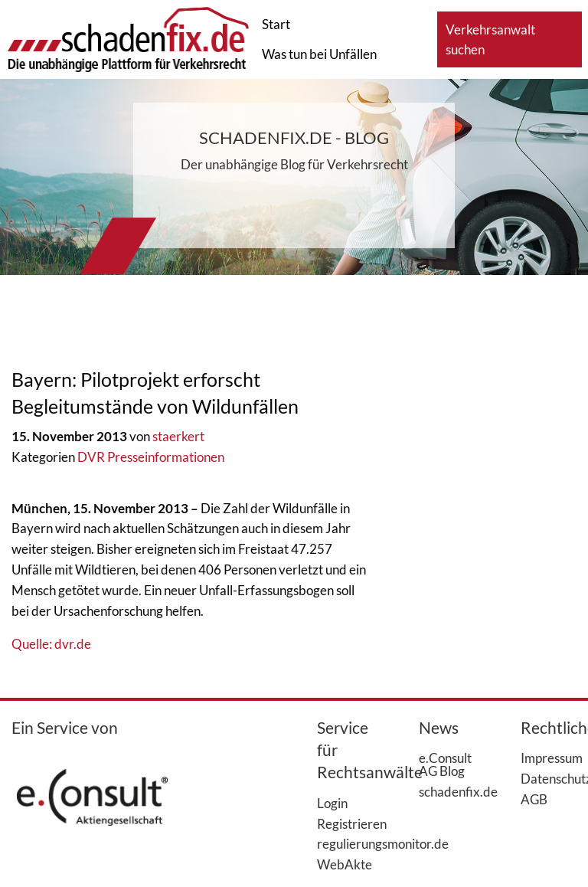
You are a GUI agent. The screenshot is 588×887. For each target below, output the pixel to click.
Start (276, 24)
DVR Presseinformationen (151, 457)
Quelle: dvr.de (51, 644)
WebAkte (345, 864)
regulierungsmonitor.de (345, 843)
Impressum (549, 758)
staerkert (178, 436)
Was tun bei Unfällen (319, 54)
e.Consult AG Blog (445, 764)
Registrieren (345, 823)
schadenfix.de (447, 791)
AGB (534, 799)
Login (332, 803)
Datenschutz (549, 778)
